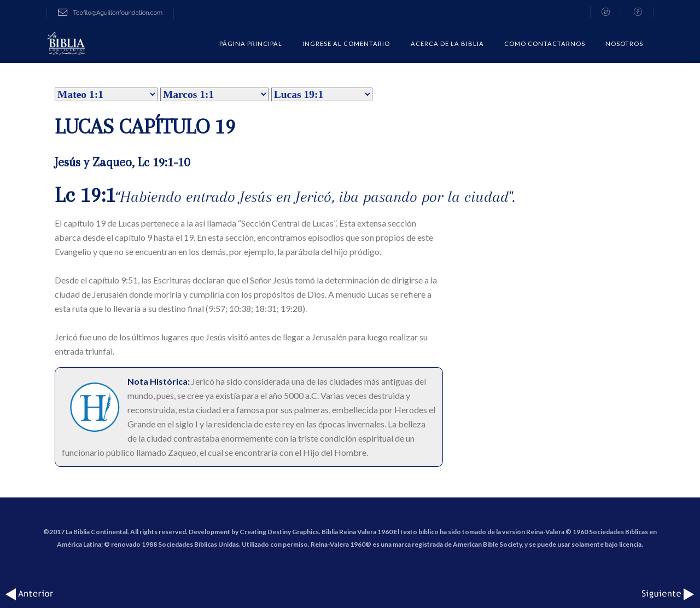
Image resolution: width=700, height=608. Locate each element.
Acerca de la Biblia (447, 44)
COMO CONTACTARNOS (545, 44)
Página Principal (251, 44)
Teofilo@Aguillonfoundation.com (110, 13)
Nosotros (624, 44)
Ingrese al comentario (346, 44)
